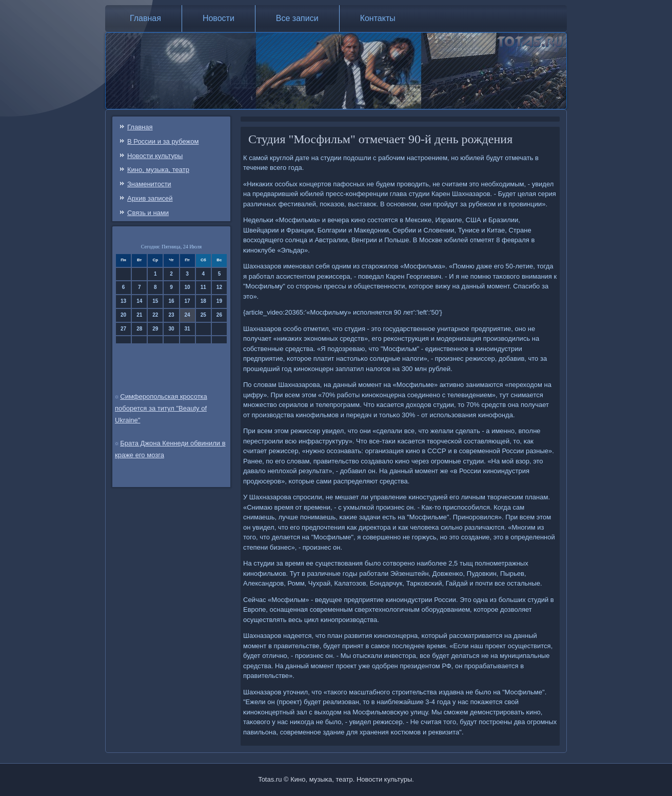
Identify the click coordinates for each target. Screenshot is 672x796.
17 (187, 301)
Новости (219, 18)
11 (203, 287)
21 (139, 315)
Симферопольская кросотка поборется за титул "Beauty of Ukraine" (161, 408)
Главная (145, 18)
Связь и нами (148, 213)
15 (155, 301)
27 (123, 329)
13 (123, 301)
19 (219, 301)
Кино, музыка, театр (158, 170)
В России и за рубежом (163, 141)
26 (219, 315)
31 (187, 329)
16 (171, 301)
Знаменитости (149, 184)
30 (171, 329)
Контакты (378, 18)
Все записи (297, 18)
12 (219, 287)
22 (155, 315)
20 (123, 315)
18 (203, 301)
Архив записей (150, 198)
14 (139, 301)
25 (203, 315)
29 (155, 329)
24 (187, 315)
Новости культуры (155, 156)
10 (187, 287)
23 (171, 315)
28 (139, 329)
